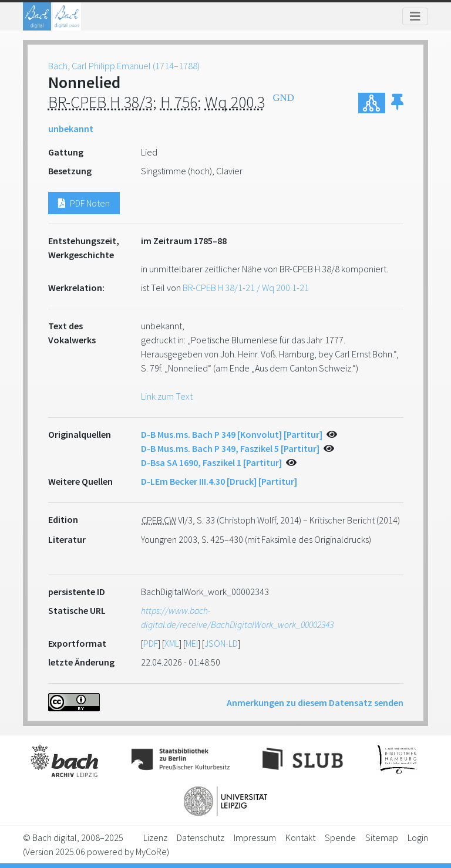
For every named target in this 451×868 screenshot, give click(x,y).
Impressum (255, 837)
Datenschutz (201, 837)
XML (172, 643)
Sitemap (382, 837)
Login (418, 837)
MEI (192, 643)
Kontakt (300, 837)
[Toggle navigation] (415, 16)
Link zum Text (167, 396)
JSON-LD (221, 643)
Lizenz (155, 837)
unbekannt (71, 129)
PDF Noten (84, 203)
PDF (151, 643)
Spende (340, 837)
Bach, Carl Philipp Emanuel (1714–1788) (124, 66)
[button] (397, 103)
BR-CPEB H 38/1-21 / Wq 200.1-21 (246, 288)
